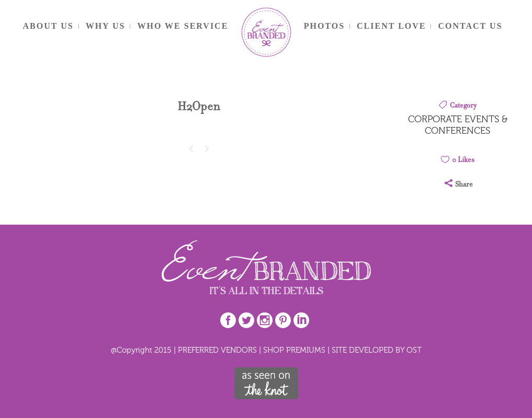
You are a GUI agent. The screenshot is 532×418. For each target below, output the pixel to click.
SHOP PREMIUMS (294, 350)
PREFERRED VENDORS (217, 350)
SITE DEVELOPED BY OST (377, 350)
